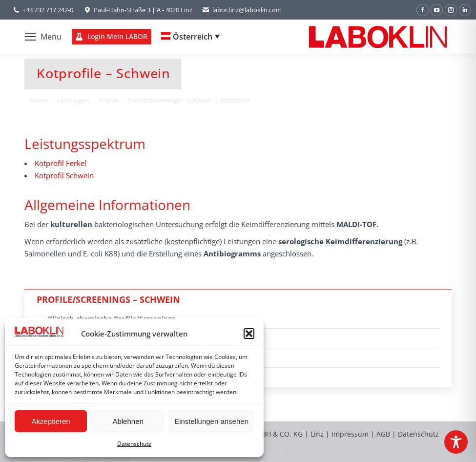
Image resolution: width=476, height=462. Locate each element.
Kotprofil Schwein (64, 175)
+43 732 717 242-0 (48, 10)
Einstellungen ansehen (211, 421)
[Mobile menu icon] (43, 37)
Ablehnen (128, 421)
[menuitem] (190, 37)
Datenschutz (134, 444)
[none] (190, 37)
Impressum (350, 434)
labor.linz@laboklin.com (242, 10)
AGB (384, 434)
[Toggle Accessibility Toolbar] (456, 442)
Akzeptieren (51, 421)
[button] (249, 334)
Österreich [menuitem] (193, 37)
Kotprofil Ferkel (61, 163)
